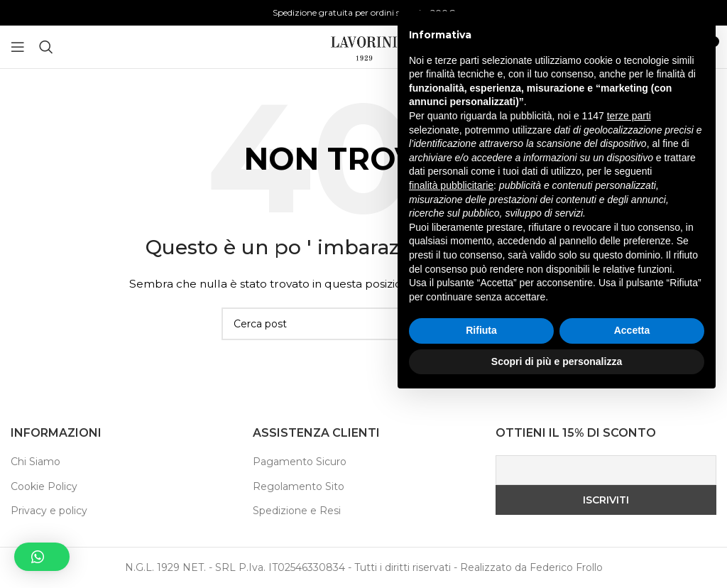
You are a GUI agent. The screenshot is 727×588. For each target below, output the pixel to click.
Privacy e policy (49, 511)
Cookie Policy (44, 486)
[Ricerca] (46, 47)
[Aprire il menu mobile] (18, 47)
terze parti (629, 304)
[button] (42, 557)
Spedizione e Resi (297, 511)
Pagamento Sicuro (300, 462)
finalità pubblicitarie (451, 373)
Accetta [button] (632, 518)
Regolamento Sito (299, 486)
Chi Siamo (35, 462)
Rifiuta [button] (481, 518)
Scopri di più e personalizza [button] (557, 549)
